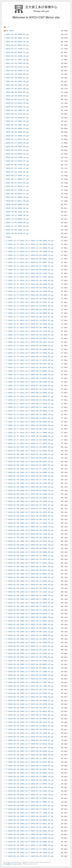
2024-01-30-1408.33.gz (17, 34)
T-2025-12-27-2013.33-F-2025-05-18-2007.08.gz (30, 364)
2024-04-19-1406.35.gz (17, 74)
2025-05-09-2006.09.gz (17, 132)
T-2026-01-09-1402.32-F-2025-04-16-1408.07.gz (30, 538)
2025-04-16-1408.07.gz (17, 118)
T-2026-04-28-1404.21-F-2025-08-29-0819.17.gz (30, 816)
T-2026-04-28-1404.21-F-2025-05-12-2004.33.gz (30, 758)
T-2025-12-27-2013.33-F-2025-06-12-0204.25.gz (30, 378)
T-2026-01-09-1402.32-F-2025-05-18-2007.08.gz (30, 567)
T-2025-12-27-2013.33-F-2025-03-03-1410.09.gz (30, 331)
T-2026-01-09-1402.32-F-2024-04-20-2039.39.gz (30, 501)
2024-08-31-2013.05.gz (17, 92)
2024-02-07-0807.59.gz (17, 45)
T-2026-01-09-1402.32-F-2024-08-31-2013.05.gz (30, 512)
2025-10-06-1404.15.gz (17, 212)
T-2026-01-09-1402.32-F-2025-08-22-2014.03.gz (30, 603)
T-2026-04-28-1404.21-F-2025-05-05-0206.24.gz (30, 751)
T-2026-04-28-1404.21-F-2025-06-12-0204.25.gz (30, 784)
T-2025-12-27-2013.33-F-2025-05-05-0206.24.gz (30, 346)
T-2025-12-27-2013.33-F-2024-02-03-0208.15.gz (30, 255)
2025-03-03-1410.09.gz (17, 114)
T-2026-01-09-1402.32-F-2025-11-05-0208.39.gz (30, 643)
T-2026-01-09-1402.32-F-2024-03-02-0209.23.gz (30, 472)
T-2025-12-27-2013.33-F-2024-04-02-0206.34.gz (30, 288)
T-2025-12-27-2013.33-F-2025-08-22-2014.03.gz (30, 400)
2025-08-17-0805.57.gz (17, 179)
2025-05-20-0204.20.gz (17, 150)
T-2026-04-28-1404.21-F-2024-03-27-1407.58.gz (30, 682)
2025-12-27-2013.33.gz (17, 226)
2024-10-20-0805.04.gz (17, 96)
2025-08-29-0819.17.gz (17, 194)
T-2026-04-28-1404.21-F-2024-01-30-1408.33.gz (30, 657)
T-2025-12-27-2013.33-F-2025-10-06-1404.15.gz (30, 429)
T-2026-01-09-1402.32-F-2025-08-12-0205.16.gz (30, 596)
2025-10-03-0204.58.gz (17, 208)
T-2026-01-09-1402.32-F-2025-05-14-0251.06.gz (30, 559)
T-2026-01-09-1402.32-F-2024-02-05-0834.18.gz (30, 462)
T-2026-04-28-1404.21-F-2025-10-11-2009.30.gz (30, 838)
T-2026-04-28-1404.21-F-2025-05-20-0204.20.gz (30, 773)
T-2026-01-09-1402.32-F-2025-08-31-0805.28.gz (30, 617)
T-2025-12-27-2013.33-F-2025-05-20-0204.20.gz (30, 367)
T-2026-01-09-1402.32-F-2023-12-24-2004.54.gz (30, 451)
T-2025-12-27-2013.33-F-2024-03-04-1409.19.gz (30, 273)
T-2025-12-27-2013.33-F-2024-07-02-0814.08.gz (30, 306)
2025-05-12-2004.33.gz (17, 136)
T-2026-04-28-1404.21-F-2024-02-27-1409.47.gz (30, 672)
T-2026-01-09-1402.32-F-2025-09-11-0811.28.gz (30, 621)
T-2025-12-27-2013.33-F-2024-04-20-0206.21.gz (30, 295)
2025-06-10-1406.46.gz (17, 157)
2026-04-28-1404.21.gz (17, 233)
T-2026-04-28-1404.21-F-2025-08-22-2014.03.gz (30, 806)
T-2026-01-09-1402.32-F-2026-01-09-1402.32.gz (30, 650)
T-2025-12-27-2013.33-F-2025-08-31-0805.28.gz (30, 415)
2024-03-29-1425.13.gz (17, 67)
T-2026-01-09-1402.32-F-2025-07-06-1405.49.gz (30, 585)
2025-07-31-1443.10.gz (17, 172)
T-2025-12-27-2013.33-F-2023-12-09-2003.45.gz (30, 241)
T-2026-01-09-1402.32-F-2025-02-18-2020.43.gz (30, 527)
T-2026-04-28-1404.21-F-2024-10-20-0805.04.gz (30, 719)
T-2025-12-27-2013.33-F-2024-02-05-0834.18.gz (30, 259)
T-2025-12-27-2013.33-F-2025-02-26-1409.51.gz (30, 328)
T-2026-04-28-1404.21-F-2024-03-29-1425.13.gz (30, 690)
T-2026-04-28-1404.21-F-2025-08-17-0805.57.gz (30, 802)
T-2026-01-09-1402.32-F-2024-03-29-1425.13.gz (30, 487)
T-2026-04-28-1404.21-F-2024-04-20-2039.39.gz (30, 704)
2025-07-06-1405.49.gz (17, 165)
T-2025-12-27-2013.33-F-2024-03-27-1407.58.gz (30, 277)
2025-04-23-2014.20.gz (17, 121)
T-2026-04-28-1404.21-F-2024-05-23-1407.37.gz (30, 708)
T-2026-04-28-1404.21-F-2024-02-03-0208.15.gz (30, 661)
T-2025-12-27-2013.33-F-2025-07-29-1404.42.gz (30, 386)
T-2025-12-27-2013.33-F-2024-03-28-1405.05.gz (30, 281)
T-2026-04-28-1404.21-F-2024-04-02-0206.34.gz (30, 693)
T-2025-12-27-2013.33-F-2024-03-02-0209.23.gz (30, 270)
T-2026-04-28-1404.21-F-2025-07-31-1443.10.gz (30, 795)
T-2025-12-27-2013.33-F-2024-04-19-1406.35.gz (30, 291)
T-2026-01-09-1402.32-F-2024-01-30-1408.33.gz (30, 454)
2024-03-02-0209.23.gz (17, 52)
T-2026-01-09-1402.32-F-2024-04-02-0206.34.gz (30, 491)
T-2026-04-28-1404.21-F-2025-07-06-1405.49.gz (30, 787)
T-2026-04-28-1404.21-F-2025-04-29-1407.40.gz (30, 748)
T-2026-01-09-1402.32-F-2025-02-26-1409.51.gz (30, 530)
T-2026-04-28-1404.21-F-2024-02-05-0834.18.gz (30, 664)
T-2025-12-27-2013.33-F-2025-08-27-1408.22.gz (30, 407)
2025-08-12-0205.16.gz (17, 176)
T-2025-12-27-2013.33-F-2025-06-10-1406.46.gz (30, 375)
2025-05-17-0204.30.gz (17, 143)
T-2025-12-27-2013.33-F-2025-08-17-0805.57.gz (30, 396)
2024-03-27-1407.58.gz (17, 60)
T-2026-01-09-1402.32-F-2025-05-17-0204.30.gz (30, 563)
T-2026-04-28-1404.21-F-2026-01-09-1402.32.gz (30, 853)
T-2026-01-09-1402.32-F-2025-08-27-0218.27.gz (30, 606)
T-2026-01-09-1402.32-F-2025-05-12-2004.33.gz (30, 556)
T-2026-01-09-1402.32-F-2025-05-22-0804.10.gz (30, 574)
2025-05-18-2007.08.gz (17, 147)
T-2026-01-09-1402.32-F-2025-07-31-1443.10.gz (30, 592)
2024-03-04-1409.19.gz (17, 56)
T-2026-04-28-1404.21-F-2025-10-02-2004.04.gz (30, 827)
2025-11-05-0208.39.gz (17, 223)
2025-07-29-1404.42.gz (17, 168)
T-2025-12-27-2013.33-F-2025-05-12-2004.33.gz (30, 353)
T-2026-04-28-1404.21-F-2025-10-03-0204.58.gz (30, 831)
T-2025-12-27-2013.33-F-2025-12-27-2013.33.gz (30, 443)
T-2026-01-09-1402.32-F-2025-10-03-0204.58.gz (30, 628)
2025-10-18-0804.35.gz (17, 219)
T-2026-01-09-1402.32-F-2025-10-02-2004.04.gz (30, 624)
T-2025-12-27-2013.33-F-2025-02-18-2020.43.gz (30, 324)
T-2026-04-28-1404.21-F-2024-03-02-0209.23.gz (30, 675)
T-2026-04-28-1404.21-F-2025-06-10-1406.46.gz (30, 780)
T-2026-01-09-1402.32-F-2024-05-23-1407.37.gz (30, 505)
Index (9, 237)
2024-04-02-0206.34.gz (17, 71)
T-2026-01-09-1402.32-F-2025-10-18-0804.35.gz (30, 639)
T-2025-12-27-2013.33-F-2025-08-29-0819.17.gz (30, 411)
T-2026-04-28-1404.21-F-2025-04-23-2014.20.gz (30, 744)
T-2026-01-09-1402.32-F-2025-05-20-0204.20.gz (30, 570)
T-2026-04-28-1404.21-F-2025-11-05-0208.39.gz (30, 845)
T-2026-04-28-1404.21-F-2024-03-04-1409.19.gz (30, 679)
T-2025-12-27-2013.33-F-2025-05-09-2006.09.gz (30, 349)
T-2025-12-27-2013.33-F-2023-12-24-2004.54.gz (30, 248)
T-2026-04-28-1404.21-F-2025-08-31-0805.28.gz (30, 820)
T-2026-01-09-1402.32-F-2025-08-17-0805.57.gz (30, 599)
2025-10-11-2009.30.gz (17, 215)
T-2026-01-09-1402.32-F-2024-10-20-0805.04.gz (30, 516)
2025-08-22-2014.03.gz (17, 183)
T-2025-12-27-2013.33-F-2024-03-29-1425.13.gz (30, 284)
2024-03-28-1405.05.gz (17, 63)
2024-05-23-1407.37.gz (17, 85)
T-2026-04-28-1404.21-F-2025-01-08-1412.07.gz (30, 722)
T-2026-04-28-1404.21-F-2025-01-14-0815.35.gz (30, 726)
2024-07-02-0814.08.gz (17, 89)
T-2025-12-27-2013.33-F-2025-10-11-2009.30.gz (30, 433)
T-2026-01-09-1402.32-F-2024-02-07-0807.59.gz (30, 465)
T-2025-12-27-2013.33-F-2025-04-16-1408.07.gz (30, 335)
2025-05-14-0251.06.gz (17, 139)
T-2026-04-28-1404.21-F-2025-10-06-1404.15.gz (30, 834)
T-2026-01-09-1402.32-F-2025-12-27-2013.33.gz (30, 646)
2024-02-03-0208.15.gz (17, 38)
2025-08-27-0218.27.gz (17, 186)
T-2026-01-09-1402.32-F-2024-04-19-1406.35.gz (30, 494)
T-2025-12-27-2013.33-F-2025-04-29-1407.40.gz (30, 342)
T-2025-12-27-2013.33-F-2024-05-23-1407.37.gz (30, 302)
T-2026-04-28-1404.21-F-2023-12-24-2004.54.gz (30, 653)
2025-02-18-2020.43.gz (17, 107)
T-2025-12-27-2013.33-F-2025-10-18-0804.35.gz (30, 436)
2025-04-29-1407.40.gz (17, 125)
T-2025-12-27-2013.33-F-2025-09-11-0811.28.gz (30, 418)
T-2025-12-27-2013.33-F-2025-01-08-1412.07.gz (30, 317)
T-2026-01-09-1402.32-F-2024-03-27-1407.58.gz (30, 480)
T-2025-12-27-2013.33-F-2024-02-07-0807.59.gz (30, 262)
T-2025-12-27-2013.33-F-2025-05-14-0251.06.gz (30, 357)
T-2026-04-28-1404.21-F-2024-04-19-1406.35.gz (30, 697)
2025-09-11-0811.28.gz (17, 201)
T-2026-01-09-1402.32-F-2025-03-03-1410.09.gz (30, 534)
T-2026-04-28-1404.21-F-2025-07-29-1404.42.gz (30, 791)
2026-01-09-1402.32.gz (17, 230)
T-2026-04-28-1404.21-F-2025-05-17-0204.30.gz (30, 766)
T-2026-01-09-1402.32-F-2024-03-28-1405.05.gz (30, 483)
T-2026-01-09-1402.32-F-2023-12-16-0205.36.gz (30, 447)
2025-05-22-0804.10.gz (17, 154)
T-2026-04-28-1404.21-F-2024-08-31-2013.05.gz (30, 715)
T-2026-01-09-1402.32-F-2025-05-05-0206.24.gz (30, 548)
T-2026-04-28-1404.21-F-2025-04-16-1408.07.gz (30, 740)
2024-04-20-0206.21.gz (17, 78)
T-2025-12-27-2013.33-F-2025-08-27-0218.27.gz (30, 404)
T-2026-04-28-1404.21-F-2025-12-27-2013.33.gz (30, 849)
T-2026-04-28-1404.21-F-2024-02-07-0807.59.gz (30, 668)
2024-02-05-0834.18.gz (17, 42)
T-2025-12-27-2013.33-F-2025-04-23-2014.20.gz (30, 339)
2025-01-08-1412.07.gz (17, 100)
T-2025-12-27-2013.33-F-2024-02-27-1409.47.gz (30, 266)
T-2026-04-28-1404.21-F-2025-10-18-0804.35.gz (30, 842)
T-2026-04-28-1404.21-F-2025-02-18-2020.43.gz (30, 730)
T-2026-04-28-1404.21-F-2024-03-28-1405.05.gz (30, 686)
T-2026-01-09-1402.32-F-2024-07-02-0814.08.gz (30, 509)
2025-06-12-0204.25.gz (17, 161)
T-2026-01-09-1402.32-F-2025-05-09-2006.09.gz (30, 552)
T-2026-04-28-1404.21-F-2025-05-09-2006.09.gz (30, 755)
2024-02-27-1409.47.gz (17, 49)
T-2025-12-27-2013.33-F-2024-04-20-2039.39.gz (30, 299)
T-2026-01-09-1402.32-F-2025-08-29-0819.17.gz (30, 614)
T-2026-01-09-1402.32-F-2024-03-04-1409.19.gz (30, 476)
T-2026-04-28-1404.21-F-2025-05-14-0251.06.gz (30, 762)
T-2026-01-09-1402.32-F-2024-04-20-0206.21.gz (30, 498)
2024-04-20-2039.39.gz (17, 81)
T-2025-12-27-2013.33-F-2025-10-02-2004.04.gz (30, 422)
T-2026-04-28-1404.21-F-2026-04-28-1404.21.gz (30, 856)
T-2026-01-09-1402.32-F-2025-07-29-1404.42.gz (30, 588)
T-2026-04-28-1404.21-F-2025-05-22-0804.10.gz (30, 777)
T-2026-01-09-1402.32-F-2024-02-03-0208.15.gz (30, 458)
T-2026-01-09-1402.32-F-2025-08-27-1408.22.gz (30, 610)
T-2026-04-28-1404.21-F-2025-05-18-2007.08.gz (30, 769)
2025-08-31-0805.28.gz (17, 197)
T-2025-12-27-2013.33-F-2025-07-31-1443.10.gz (30, 389)
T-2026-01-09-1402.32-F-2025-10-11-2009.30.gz (30, 635)
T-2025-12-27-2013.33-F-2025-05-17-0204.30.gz (30, 360)
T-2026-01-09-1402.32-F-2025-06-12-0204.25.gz (30, 581)
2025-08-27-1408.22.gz (17, 190)
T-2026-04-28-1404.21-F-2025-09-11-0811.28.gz (30, 824)
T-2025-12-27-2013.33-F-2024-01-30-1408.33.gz (30, 252)
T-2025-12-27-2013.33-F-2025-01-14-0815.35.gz (30, 320)
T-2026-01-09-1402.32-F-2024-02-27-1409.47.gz (30, 469)
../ (8, 27)
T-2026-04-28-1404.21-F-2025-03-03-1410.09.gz (30, 737)
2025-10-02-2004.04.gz (17, 205)
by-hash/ (10, 31)
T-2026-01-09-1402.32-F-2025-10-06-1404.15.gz (30, 632)
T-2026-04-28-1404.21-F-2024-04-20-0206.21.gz (30, 701)
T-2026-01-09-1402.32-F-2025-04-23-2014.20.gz (30, 541)
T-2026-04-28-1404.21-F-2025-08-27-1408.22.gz (30, 813)
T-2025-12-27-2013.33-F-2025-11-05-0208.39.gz (30, 440)
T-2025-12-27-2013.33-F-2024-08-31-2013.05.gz (30, 309)
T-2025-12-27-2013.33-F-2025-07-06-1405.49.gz (30, 382)
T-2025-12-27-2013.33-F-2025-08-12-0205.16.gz (30, 393)
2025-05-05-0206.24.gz (17, 128)
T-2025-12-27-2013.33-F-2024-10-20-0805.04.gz (30, 313)
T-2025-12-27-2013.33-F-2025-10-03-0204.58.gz (30, 425)
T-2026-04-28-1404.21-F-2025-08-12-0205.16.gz (30, 798)
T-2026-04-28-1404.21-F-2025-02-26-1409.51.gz (30, 733)
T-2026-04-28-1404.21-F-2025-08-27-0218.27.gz (30, 809)
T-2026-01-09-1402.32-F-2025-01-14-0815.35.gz (30, 523)
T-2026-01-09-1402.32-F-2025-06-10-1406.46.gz (30, 577)
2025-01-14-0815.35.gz (17, 103)
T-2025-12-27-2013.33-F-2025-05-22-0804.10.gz (30, 371)
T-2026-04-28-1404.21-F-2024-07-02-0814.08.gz (30, 711)
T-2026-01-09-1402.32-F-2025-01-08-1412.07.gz (30, 519)
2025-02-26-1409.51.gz (17, 110)
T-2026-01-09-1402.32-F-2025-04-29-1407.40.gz (30, 545)
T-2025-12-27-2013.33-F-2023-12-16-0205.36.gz (30, 244)
